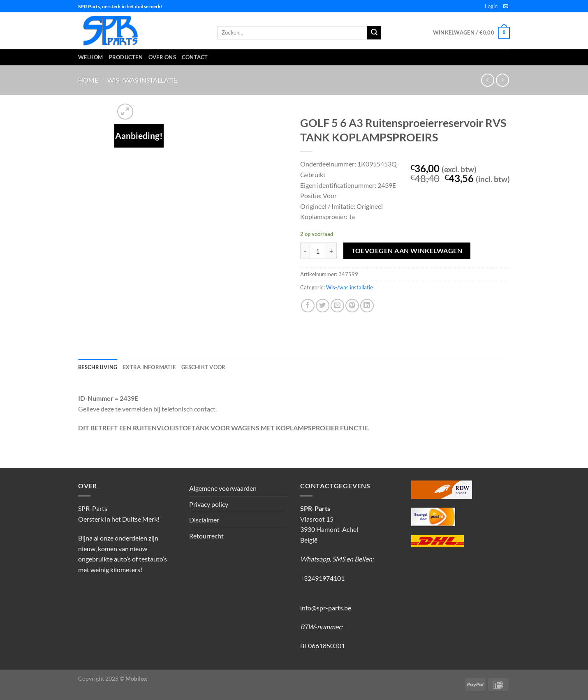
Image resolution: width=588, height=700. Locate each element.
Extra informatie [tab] (149, 367)
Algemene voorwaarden (223, 488)
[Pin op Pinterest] (352, 306)
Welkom (91, 57)
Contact (195, 57)
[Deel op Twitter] (323, 306)
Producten (126, 57)
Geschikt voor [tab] (203, 367)
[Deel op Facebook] (308, 306)
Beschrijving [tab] (98, 367)
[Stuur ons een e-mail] (506, 7)
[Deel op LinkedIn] (367, 306)
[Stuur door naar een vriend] (337, 306)
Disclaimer (204, 520)
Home (88, 80)
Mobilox (136, 678)
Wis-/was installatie (142, 80)
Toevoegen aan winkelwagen (407, 251)
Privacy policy (209, 504)
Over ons (162, 57)
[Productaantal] (318, 251)
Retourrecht (206, 536)
